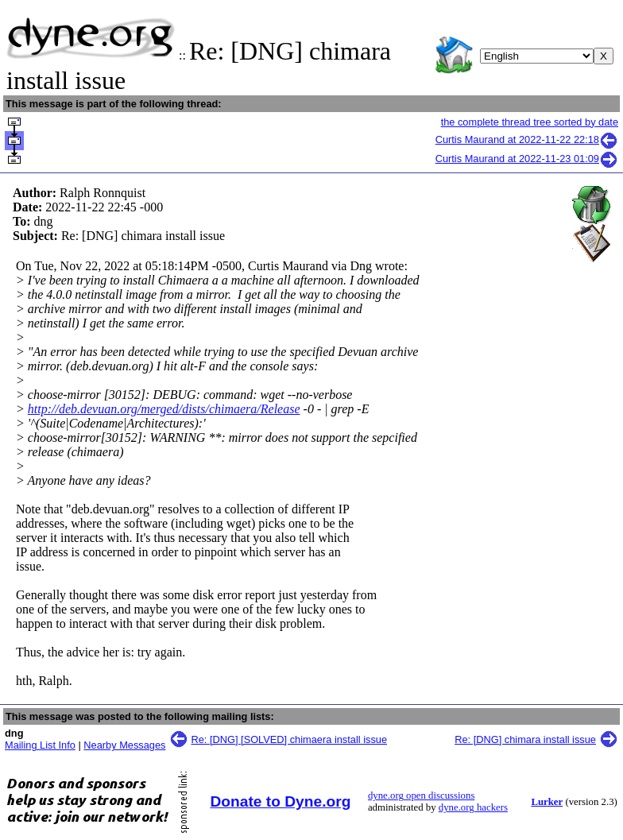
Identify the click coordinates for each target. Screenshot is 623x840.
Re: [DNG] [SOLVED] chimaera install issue (290, 739)
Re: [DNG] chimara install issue (525, 739)
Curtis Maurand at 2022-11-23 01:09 (527, 159)
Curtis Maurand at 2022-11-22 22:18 (527, 139)
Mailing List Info (40, 745)
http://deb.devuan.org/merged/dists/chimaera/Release (164, 409)
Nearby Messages (124, 745)
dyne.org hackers (473, 807)
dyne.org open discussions (421, 795)
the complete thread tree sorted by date (530, 122)
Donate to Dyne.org (280, 801)
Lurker (547, 802)
